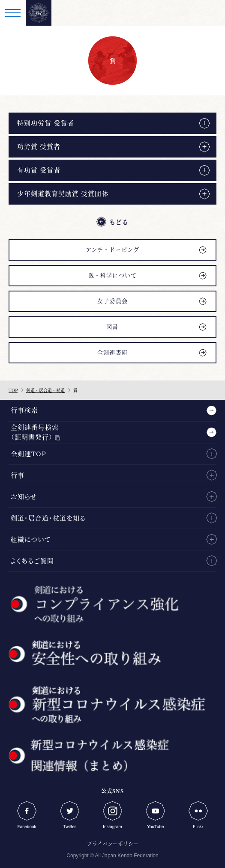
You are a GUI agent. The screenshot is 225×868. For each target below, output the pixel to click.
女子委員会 (112, 301)
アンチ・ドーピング (112, 249)
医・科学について (112, 275)
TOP (13, 390)
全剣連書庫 (112, 352)
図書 (112, 326)
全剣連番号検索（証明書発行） (35, 432)
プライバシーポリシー (113, 843)
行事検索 (24, 410)
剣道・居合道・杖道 (45, 390)
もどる (119, 222)
